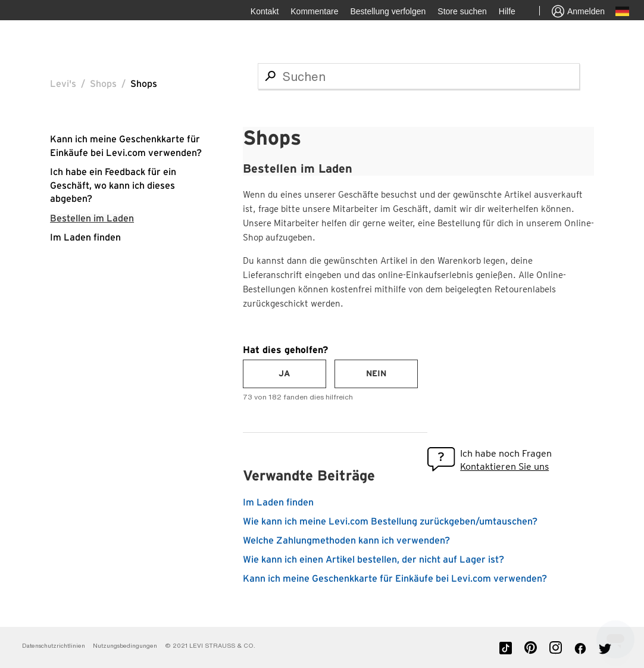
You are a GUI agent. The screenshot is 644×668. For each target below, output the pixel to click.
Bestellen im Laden (92, 218)
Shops (103, 84)
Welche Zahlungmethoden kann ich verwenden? (346, 541)
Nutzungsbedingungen (126, 646)
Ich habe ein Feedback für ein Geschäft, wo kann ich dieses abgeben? (113, 185)
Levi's (63, 84)
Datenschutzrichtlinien (54, 646)
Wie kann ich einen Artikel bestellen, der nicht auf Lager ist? (373, 560)
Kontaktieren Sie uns (504, 466)
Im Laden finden (85, 238)
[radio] (285, 374)
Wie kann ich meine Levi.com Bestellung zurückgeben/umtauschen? (390, 522)
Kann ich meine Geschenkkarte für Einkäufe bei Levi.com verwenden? (395, 579)
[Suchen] (419, 76)
